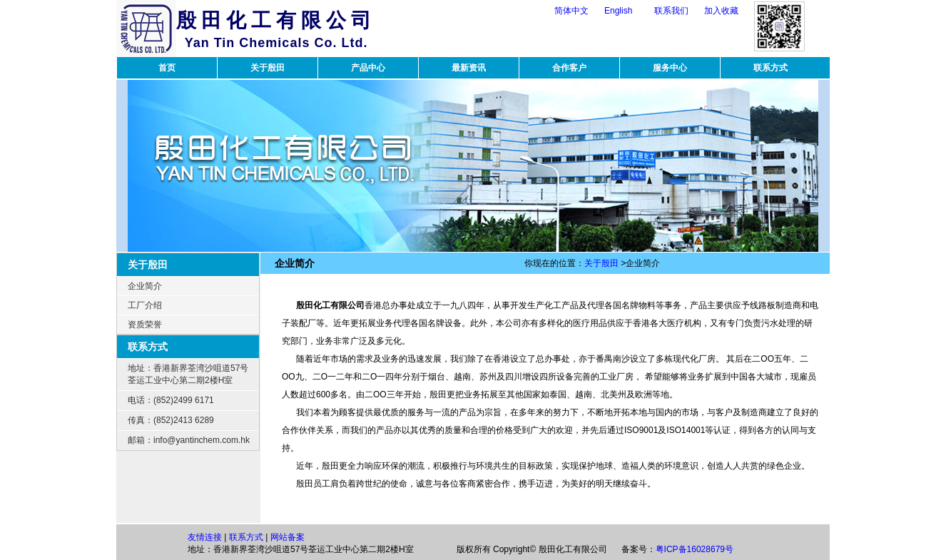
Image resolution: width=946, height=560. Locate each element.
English (618, 11)
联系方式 (770, 68)
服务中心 (670, 68)
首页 (167, 68)
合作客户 (569, 68)
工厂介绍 (145, 305)
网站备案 (288, 537)
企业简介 (145, 286)
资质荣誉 (145, 325)
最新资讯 (469, 68)
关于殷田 (268, 68)
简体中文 (571, 11)
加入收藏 (721, 11)
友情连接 (205, 537)
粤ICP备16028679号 (695, 549)
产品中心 (368, 68)
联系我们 (671, 11)
